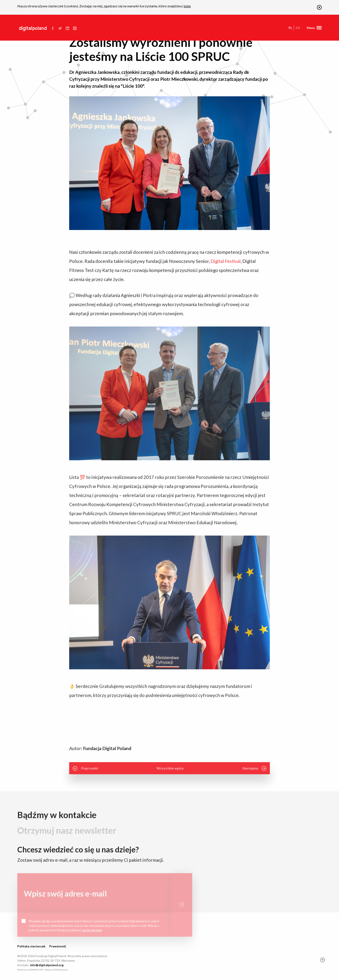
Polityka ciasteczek (31, 946)
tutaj (187, 6)
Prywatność (58, 946)
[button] (319, 8)
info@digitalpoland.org (47, 965)
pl (290, 28)
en (298, 28)
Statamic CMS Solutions (56, 970)
